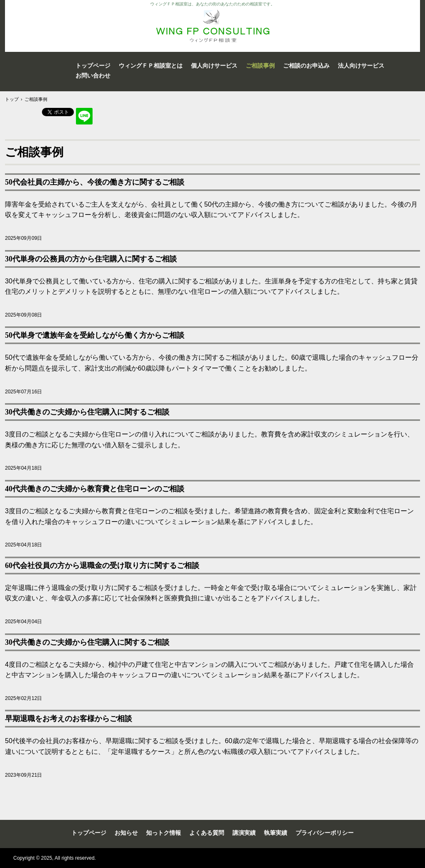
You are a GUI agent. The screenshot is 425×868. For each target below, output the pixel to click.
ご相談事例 (260, 66)
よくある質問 (207, 833)
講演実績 (244, 833)
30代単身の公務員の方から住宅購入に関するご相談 (91, 259)
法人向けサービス (361, 66)
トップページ (93, 66)
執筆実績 (276, 833)
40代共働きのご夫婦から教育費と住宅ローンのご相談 (95, 489)
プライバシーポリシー (325, 833)
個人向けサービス (214, 66)
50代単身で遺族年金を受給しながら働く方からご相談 (95, 335)
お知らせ (126, 833)
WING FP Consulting (212, 26)
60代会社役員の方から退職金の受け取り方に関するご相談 (102, 566)
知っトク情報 (164, 833)
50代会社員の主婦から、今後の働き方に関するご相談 (95, 182)
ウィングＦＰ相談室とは (151, 66)
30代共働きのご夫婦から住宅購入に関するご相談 (87, 412)
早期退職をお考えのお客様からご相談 (68, 719)
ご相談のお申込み (306, 66)
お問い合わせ (93, 76)
